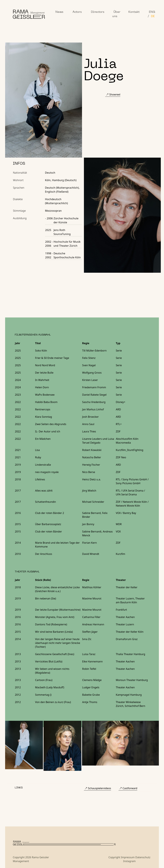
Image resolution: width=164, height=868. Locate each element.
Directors (98, 12)
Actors (77, 12)
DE (153, 16)
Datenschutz (143, 857)
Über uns (116, 14)
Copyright (114, 857)
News (59, 12)
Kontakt (134, 12)
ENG (152, 12)
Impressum (128, 857)
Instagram (129, 861)
